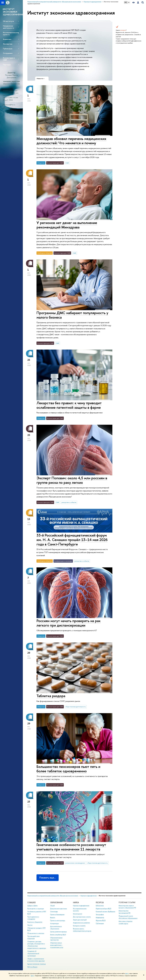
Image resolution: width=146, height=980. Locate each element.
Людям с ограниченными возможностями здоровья (36, 960)
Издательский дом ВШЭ (104, 909)
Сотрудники (8, 53)
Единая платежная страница (36, 964)
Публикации (8, 49)
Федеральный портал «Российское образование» (128, 917)
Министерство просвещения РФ (124, 912)
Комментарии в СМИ (9, 59)
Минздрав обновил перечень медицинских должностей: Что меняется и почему (71, 141)
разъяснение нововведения (75, 863)
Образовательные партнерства (56, 939)
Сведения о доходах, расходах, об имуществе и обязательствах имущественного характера (37, 945)
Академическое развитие (81, 923)
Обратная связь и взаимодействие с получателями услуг (57, 945)
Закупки (30, 925)
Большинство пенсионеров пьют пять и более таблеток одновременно (68, 769)
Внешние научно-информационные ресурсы (82, 930)
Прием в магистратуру (58, 920)
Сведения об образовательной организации (33, 953)
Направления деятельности (8, 27)
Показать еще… (48, 878)
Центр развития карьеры (58, 932)
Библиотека (100, 906)
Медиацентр (100, 917)
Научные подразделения (89, 896)
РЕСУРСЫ (100, 902)
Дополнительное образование (56, 928)
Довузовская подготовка (58, 909)
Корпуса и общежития (35, 922)
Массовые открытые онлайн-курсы (126, 922)
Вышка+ (53, 917)
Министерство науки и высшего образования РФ (127, 907)
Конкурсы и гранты (79, 926)
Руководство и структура (36, 909)
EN (129, 2)
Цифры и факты (32, 906)
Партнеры (7, 65)
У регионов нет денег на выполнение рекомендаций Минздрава (67, 225)
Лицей (52, 906)
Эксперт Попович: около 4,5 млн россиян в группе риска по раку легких (72, 480)
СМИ (67, 163)
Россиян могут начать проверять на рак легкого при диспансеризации (68, 623)
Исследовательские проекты (11, 33)
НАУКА (76, 902)
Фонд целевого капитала (36, 933)
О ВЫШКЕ (31, 902)
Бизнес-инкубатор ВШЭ (58, 935)
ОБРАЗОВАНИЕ (56, 902)
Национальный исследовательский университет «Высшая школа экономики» (53, 896)
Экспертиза (8, 44)
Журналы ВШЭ (101, 920)
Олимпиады (54, 912)
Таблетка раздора (51, 696)
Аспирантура (54, 923)
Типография (100, 914)
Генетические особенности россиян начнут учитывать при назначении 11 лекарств (71, 847)
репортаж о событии (69, 502)
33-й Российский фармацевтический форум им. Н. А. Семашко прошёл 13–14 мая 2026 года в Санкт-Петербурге (72, 540)
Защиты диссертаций (80, 920)
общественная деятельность (76, 707)
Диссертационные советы (82, 917)
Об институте (8, 21)
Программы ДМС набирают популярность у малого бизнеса (72, 315)
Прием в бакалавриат (57, 914)
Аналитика (7, 39)
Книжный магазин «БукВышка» (106, 912)
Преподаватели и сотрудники (33, 918)
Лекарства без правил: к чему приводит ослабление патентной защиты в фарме (69, 405)
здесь (127, 973)
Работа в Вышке (32, 967)
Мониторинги (78, 914)
